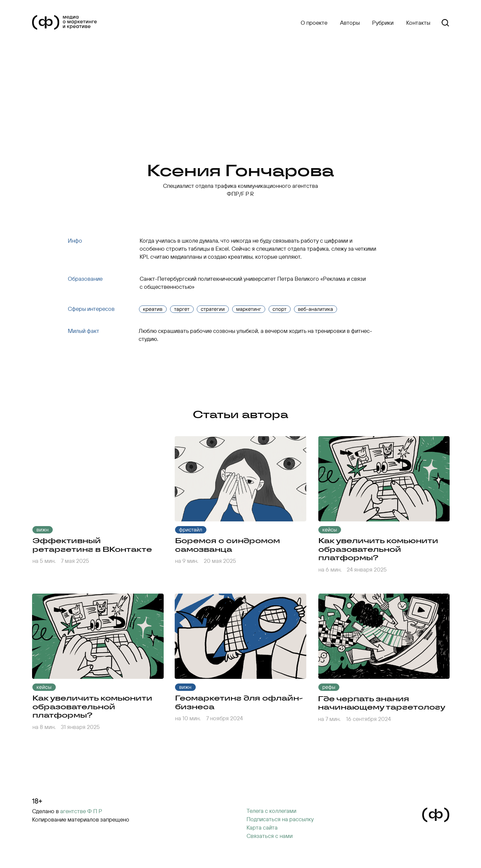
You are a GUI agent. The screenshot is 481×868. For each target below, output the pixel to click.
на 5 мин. (44, 561)
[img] (240, 479)
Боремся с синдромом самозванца (227, 545)
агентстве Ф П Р (81, 811)
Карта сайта (262, 827)
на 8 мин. (44, 727)
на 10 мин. (188, 718)
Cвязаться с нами (270, 836)
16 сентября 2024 (368, 719)
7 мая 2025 (75, 561)
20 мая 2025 (220, 561)
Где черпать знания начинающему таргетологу (382, 703)
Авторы (350, 23)
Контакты (418, 23)
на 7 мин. (329, 719)
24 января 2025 (367, 569)
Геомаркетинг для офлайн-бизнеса (239, 702)
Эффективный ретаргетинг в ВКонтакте (92, 545)
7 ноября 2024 (224, 718)
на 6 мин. (330, 569)
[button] (280, 819)
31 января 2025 (80, 727)
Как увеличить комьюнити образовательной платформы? (92, 706)
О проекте (314, 23)
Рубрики (383, 23)
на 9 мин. (187, 561)
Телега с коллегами (271, 811)
